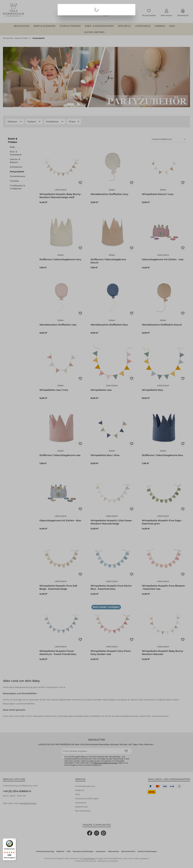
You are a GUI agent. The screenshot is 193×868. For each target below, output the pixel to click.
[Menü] (14, 840)
